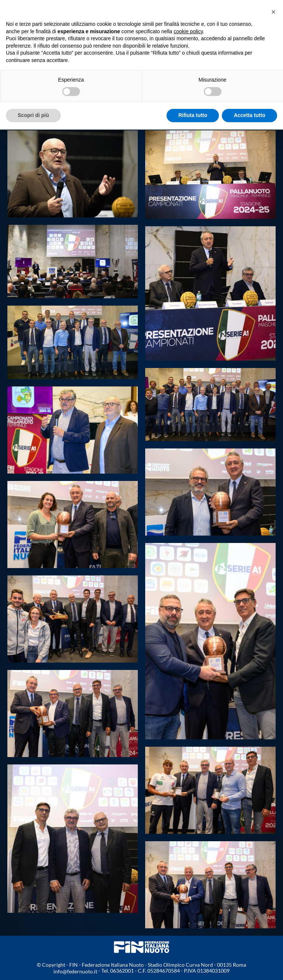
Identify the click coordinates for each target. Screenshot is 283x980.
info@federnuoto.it (75, 971)
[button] (273, 12)
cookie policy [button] (188, 31)
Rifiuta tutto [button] (193, 115)
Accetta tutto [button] (249, 115)
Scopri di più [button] (33, 115)
